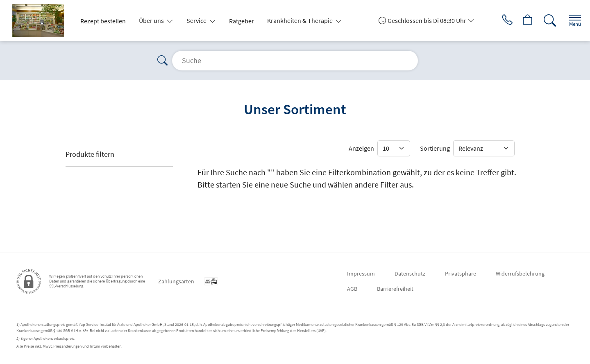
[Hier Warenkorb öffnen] (522, 20)
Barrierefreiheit (395, 289)
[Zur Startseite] (41, 20)
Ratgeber (242, 21)
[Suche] (545, 20)
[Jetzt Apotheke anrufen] (499, 20)
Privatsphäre (461, 274)
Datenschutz (410, 274)
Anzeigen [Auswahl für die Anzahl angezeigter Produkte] (361, 148)
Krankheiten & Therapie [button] (301, 20)
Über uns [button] (152, 20)
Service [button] (197, 20)
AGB (352, 289)
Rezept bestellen (103, 21)
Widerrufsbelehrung (520, 274)
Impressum (361, 274)
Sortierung (435, 148)
